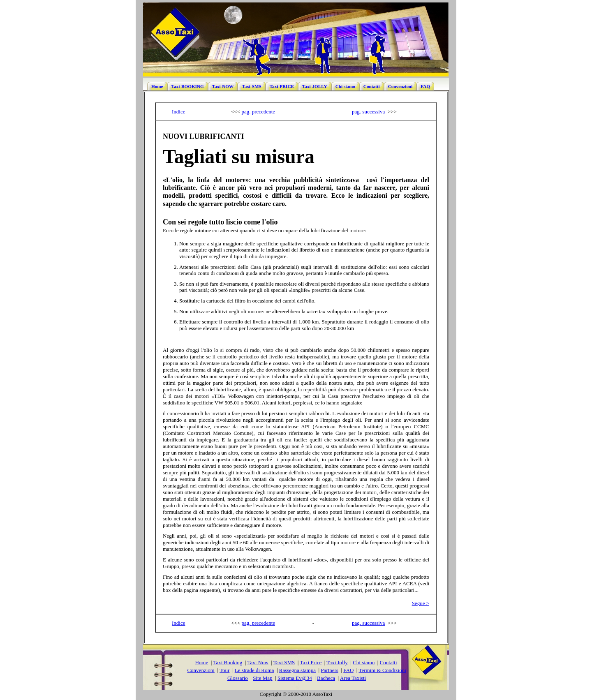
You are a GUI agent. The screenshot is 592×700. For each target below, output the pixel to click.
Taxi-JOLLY (315, 86)
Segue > (421, 603)
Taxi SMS (284, 662)
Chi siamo (345, 86)
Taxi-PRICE (282, 86)
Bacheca (326, 678)
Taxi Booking (228, 662)
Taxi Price (311, 662)
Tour (224, 670)
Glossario (238, 678)
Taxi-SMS (251, 86)
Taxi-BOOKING (188, 86)
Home (157, 86)
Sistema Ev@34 (295, 678)
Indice (178, 112)
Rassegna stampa (297, 670)
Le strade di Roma (254, 670)
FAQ (425, 86)
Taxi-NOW (223, 86)
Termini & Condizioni (382, 670)
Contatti (372, 86)
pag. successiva (368, 112)
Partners (330, 670)
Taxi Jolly (337, 662)
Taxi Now (258, 662)
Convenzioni (400, 86)
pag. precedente (259, 112)
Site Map (262, 678)
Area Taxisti (353, 678)
